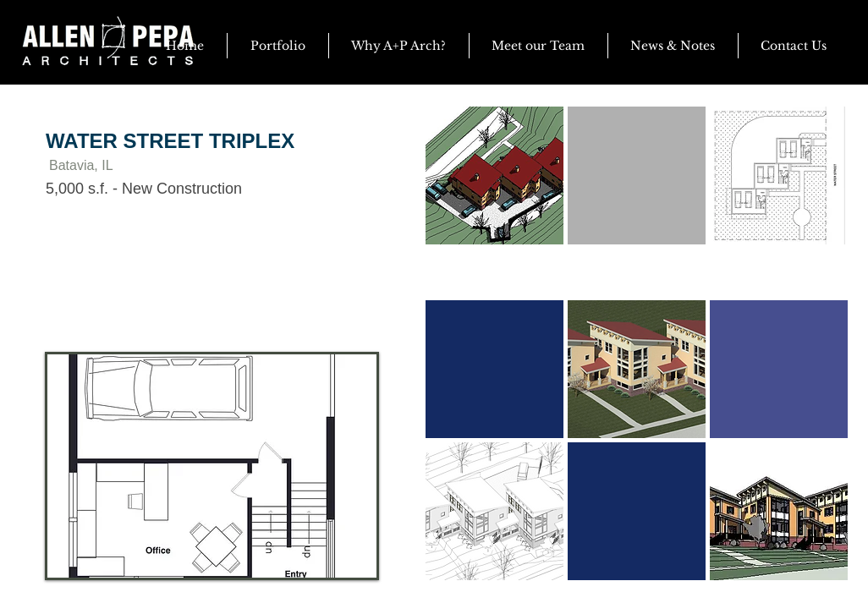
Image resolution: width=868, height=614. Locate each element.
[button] (673, 46)
